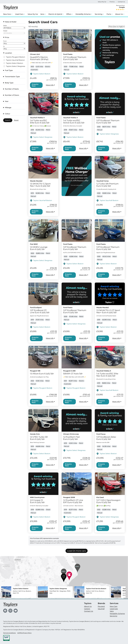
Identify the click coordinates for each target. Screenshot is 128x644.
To (4, 46)
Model (5, 31)
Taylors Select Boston (15, 63)
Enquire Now (35, 85)
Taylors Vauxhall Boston (15, 60)
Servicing (99, 14)
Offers (69, 14)
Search (8, 120)
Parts (109, 14)
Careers (87, 609)
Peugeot (101, 606)
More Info (50, 85)
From (5, 41)
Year (7, 101)
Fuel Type (9, 70)
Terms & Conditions (9, 633)
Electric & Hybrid (55, 14)
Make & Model (11, 22)
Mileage (8, 108)
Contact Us (121, 2)
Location (8, 53)
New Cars (7, 14)
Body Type (9, 83)
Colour (8, 114)
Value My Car (102, 2)
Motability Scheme (83, 14)
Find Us (112, 2)
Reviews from (120, 8)
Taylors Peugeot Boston (16, 57)
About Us (119, 14)
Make (5, 26)
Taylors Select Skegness (16, 66)
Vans (42, 14)
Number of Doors (12, 95)
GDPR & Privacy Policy (24, 633)
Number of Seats (12, 89)
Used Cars (19, 14)
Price (7, 37)
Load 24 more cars (77, 551)
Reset (16, 120)
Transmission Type (12, 77)
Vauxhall (101, 609)
